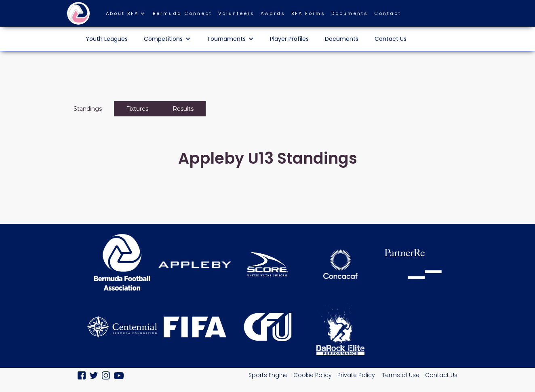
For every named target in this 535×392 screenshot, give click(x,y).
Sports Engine (268, 375)
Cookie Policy (313, 375)
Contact (388, 13)
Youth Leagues (107, 39)
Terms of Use (401, 375)
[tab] (88, 109)
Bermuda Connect (182, 13)
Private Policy (357, 375)
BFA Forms (308, 13)
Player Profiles (289, 39)
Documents (350, 13)
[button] (129, 15)
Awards (273, 13)
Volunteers (236, 13)
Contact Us (391, 39)
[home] (78, 13)
